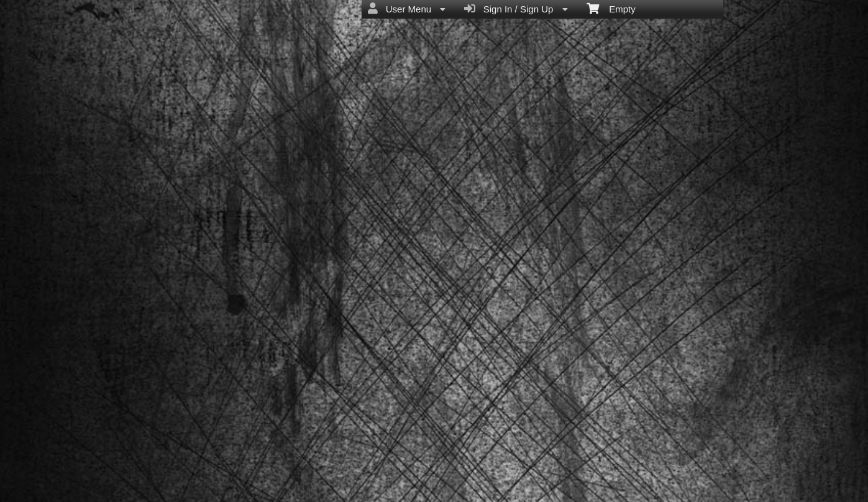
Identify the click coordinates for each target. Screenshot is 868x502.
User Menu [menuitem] (407, 9)
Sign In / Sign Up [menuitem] (516, 9)
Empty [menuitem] (611, 8)
